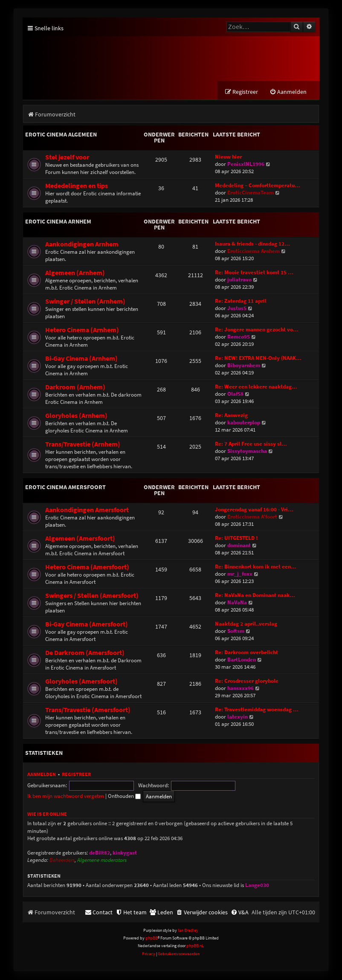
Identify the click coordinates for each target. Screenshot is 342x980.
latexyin (238, 717)
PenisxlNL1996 (246, 164)
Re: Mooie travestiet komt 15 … (254, 273)
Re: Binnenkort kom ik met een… (256, 567)
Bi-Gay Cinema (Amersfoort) (87, 625)
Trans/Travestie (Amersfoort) (88, 710)
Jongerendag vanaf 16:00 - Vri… (254, 510)
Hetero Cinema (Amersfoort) (87, 567)
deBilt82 (100, 853)
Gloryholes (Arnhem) (76, 416)
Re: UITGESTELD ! (236, 538)
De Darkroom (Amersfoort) (85, 653)
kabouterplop (244, 423)
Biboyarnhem (244, 366)
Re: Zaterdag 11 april (241, 301)
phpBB (152, 938)
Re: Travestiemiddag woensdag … (257, 710)
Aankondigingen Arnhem (82, 245)
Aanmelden (42, 775)
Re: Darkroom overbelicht (246, 653)
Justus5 (237, 309)
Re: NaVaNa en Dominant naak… (255, 596)
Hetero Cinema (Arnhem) (82, 330)
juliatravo (239, 280)
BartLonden (242, 660)
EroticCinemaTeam (251, 193)
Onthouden (297, 786)
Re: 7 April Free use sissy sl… (251, 444)
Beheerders (62, 861)
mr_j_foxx (240, 574)
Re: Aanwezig (231, 416)
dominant (239, 546)
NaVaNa (237, 603)
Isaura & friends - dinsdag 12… (252, 244)
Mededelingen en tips (77, 186)
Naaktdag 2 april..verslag (246, 624)
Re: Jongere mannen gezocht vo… (257, 330)
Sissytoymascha (247, 451)
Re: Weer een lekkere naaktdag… (256, 387)
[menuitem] (288, 92)
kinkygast (125, 853)
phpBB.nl (195, 946)
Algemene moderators (102, 861)
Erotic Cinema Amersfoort (65, 487)
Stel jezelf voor (67, 158)
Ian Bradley (188, 930)
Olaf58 (235, 394)
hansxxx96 (241, 689)
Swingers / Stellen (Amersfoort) (92, 596)
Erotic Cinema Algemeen (61, 135)
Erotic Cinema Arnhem (58, 222)
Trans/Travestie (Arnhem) (83, 445)
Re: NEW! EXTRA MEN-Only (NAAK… (258, 358)
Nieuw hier (228, 157)
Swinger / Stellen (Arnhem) (85, 302)
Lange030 (257, 886)
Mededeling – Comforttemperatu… (258, 186)
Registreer (76, 775)
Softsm (236, 631)
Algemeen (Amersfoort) (80, 539)
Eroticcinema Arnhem (254, 251)
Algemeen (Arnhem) (75, 273)
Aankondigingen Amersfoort (87, 510)
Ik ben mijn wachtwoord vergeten (238, 786)
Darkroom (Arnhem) (75, 387)
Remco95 (239, 337)
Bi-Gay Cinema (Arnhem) (81, 359)
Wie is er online (47, 814)
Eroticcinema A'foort (252, 517)
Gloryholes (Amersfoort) (81, 682)
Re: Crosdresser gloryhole (247, 681)
